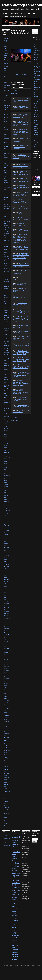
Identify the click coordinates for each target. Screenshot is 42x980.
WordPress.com (36, 965)
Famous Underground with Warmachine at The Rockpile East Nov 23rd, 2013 (21, 383)
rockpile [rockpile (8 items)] (15, 938)
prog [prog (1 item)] (13, 923)
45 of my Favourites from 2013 (6, 62)
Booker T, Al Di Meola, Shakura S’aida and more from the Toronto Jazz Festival (20, 132)
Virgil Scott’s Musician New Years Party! (6, 744)
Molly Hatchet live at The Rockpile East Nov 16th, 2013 (21, 399)
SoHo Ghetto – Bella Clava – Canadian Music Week (20, 297)
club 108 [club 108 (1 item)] (14, 854)
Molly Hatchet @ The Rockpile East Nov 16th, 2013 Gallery (6, 369)
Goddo (5, 250)
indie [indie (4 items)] (15, 885)
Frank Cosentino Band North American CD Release (7, 206)
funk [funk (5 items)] (15, 866)
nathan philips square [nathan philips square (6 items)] (14, 906)
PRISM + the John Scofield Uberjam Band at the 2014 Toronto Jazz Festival (21, 248)
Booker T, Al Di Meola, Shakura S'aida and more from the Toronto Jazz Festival (20, 123)
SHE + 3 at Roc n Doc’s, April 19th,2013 (6, 522)
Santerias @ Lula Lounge (6, 506)
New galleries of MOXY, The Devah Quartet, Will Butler (20, 100)
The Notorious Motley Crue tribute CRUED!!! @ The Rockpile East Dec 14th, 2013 (21, 374)
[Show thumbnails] (21, 74)
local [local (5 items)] (14, 895)
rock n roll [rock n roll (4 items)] (15, 935)
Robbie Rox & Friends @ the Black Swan (6, 465)
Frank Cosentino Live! (6, 215)
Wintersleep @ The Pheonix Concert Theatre (7, 795)
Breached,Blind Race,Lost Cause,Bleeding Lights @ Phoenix (20, 166)
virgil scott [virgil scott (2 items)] (15, 952)
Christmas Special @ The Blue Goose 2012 (6, 147)
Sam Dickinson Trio (6, 491)
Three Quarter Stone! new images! (20, 284)
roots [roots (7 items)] (14, 940)
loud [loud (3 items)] (17, 895)
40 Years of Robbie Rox (6, 55)
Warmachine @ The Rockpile (7, 752)
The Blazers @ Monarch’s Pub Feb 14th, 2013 (6, 599)
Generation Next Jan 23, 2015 (6, 245)
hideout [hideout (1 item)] (18, 873)
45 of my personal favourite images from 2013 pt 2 (21, 345)
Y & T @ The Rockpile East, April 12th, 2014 (6, 805)
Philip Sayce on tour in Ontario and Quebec (20, 107)
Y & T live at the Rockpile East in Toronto (20, 278)
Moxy (5, 382)
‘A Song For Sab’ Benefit (6, 40)
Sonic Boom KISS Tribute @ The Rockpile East (6, 556)
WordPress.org (7, 846)
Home (5, 14)
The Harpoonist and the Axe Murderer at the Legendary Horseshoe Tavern (21, 173)
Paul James (6, 413)
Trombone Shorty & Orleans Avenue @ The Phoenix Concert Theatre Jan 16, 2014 (21, 319)
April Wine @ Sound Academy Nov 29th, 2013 (6, 94)
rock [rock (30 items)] (14, 933)
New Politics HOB (5, 396)
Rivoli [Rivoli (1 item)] (18, 928)
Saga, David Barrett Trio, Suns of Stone (6, 482)
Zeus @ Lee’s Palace (6, 825)
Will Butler (6, 780)
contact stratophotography (15, 17)
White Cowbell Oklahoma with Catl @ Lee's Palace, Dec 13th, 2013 (21, 352)
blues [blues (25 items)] (17, 851)
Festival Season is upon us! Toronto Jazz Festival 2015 (21, 140)
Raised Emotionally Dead (7, 457)
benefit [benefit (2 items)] (14, 849)
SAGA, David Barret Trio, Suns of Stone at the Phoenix (21, 156)
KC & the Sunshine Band (6, 324)
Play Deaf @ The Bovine (6, 445)
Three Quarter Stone (6, 692)
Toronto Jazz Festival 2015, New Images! (37, 114)
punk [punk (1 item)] (15, 923)
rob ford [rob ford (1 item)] (14, 930)
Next (27, 55)
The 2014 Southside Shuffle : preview (20, 208)
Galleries (14, 14)
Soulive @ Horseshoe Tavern (6, 566)
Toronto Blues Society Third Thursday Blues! (19, 290)
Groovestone (7, 268)
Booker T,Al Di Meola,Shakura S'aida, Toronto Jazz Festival (20, 116)
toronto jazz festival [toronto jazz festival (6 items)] (15, 947)
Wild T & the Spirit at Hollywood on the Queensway (7, 773)
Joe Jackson (7, 293)
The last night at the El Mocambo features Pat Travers (21, 187)
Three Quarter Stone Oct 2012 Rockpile (6, 709)
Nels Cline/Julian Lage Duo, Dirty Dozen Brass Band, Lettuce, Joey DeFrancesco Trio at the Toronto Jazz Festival (21, 256)
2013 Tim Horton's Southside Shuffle (21, 411)
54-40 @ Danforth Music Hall (6, 68)
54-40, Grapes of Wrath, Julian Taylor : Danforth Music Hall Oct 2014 (21, 194)
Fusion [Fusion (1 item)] (18, 866)
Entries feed (7, 838)
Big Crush (6, 115)
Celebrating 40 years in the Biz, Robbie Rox (21, 406)
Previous (14, 55)
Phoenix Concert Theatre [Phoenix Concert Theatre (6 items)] (15, 918)
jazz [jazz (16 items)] (14, 887)
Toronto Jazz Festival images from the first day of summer (21, 272)
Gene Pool (6, 240)
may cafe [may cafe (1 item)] (14, 902)
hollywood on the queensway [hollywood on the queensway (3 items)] (15, 878)
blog (23, 14)
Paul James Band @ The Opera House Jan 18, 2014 (6, 420)
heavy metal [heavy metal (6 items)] (14, 872)
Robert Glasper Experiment (7, 474)
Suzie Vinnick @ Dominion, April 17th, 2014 (6, 579)
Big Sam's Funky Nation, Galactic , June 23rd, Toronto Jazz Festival (21, 265)
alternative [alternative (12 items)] (16, 838)
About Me (31, 14)
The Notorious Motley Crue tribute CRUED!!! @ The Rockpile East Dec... (21, 366)
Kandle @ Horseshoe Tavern (6, 317)
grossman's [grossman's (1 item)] (14, 868)
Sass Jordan (7, 511)
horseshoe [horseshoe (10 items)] (16, 884)
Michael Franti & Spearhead (6, 350)
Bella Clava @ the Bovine (7, 110)
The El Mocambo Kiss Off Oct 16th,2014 (6, 631)
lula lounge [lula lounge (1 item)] (14, 897)
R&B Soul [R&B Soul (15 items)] (14, 926)
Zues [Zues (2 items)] (15, 959)
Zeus (5, 820)
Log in (5, 835)
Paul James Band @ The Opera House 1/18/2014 (21, 338)
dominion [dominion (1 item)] (14, 858)
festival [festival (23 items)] (16, 864)
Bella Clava (7, 105)
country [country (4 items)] (14, 856)
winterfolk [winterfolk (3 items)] (15, 954)
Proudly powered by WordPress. (10, 965)
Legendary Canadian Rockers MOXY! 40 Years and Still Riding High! (21, 311)
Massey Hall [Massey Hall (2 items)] (15, 899)
